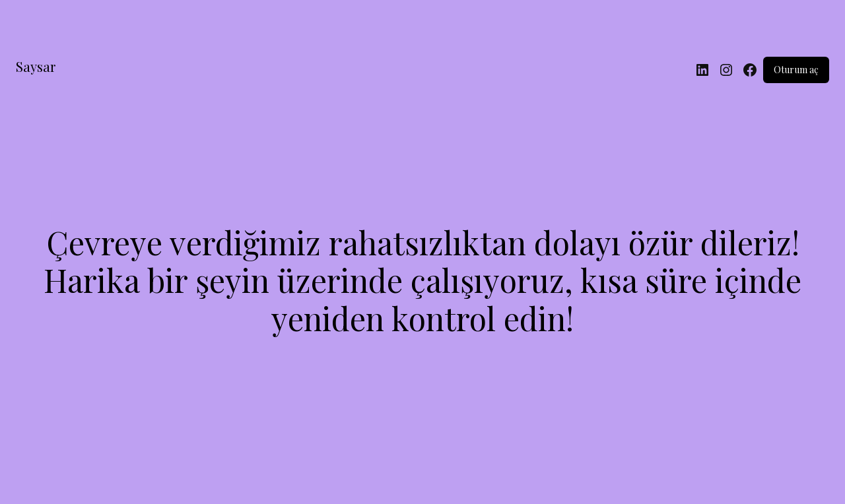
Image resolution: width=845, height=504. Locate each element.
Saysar (36, 66)
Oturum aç (796, 70)
